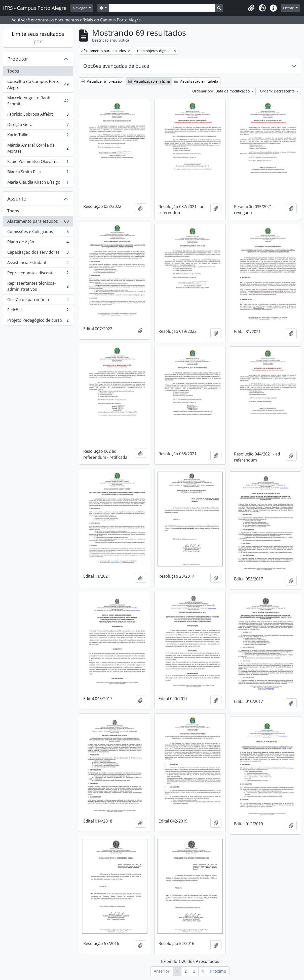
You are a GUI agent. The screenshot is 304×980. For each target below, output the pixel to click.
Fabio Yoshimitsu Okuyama (38, 163)
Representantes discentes (38, 274)
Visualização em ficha (149, 81)
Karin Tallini (38, 136)
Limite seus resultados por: (38, 38)
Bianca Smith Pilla (38, 173)
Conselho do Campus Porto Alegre (38, 84)
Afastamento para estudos (38, 222)
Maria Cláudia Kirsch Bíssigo (38, 183)
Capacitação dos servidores (38, 253)
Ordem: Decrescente (278, 91)
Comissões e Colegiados (38, 233)
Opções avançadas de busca (116, 66)
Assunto (17, 199)
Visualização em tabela (196, 81)
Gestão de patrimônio (38, 301)
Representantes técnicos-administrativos (38, 286)
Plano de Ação (38, 243)
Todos (13, 71)
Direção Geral (38, 126)
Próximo (218, 971)
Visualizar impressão (102, 81)
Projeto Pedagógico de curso (38, 321)
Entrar (289, 8)
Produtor (18, 59)
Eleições (38, 311)
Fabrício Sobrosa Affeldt (38, 115)
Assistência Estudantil (38, 264)
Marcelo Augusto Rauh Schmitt (38, 101)
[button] (251, 8)
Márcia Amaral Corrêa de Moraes (38, 148)
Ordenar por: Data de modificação (221, 91)
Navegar (80, 8)
